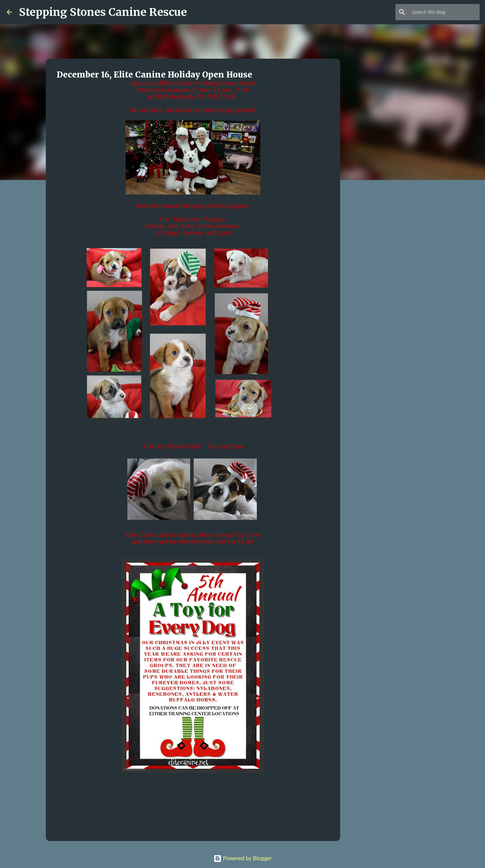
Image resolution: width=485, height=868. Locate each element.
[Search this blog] (444, 12)
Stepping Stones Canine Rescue (103, 12)
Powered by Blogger (243, 858)
